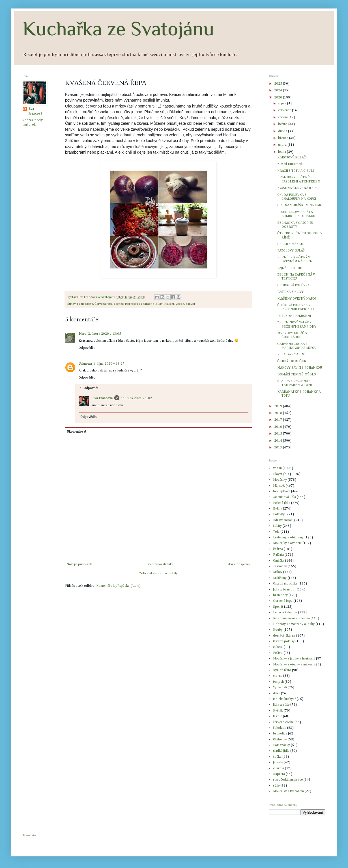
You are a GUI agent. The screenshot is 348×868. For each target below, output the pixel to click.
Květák (278, 711)
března (284, 138)
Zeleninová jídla (284, 497)
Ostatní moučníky (285, 584)
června (283, 117)
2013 (279, 448)
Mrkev (278, 572)
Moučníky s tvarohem (288, 791)
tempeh (278, 682)
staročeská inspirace (288, 780)
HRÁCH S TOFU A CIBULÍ (296, 171)
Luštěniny (280, 578)
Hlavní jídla (281, 474)
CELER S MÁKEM (290, 244)
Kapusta (279, 774)
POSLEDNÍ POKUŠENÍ (294, 316)
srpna (283, 104)
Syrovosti (280, 687)
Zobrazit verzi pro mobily (158, 573)
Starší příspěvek (239, 564)
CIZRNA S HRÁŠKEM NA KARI (300, 205)
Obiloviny (280, 740)
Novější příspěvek (79, 564)
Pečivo (278, 653)
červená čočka (283, 722)
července (285, 110)
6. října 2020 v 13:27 (109, 364)
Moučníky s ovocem (287, 543)
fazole (278, 716)
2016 (279, 427)
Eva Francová (102, 398)
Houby (278, 630)
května (283, 124)
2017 (279, 420)
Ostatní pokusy (284, 641)
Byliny (278, 509)
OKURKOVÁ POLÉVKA (293, 285)
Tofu (276, 532)
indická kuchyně (284, 699)
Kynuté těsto (282, 670)
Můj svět (279, 486)
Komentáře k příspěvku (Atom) (118, 586)
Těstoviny (280, 566)
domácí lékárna (284, 636)
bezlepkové (85, 304)
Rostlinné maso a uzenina (291, 618)
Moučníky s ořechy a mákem (293, 665)
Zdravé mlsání (283, 520)
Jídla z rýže (281, 705)
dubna (283, 131)
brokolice (280, 734)
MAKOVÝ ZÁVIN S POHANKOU (300, 368)
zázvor (190, 304)
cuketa (278, 647)
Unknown (85, 364)
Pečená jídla (282, 503)
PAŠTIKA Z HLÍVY (290, 292)
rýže (276, 786)
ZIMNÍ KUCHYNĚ (290, 164)
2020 (279, 98)
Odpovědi (91, 388)
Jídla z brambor (284, 590)
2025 (279, 84)
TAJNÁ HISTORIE (290, 268)
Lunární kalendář (285, 613)
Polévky (279, 514)
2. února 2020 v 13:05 (105, 334)
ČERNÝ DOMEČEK (292, 361)
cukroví (279, 768)
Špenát (278, 607)
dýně (277, 693)
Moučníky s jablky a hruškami (294, 659)
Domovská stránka (160, 564)
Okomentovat (77, 432)
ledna (283, 152)
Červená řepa (104, 304)
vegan (180, 304)
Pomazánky (282, 745)
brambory (280, 595)
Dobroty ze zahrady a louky (144, 304)
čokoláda (280, 728)
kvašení (169, 304)
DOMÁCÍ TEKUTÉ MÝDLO (297, 375)
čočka (277, 757)
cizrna (278, 676)
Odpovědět (87, 348)
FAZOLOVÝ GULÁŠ (291, 251)
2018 (279, 413)
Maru (82, 334)
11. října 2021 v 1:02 (137, 398)
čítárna (278, 549)
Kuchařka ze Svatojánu (118, 29)
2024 (279, 91)
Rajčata (278, 555)
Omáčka (279, 561)
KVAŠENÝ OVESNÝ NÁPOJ (297, 299)
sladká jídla (281, 751)
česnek (119, 304)
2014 (279, 441)
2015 (279, 434)
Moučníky (280, 480)
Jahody (278, 762)
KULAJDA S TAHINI (291, 354)
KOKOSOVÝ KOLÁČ (292, 158)
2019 (279, 406)
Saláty (277, 526)
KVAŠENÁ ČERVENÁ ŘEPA (297, 188)
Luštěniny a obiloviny (288, 538)
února (283, 145)
